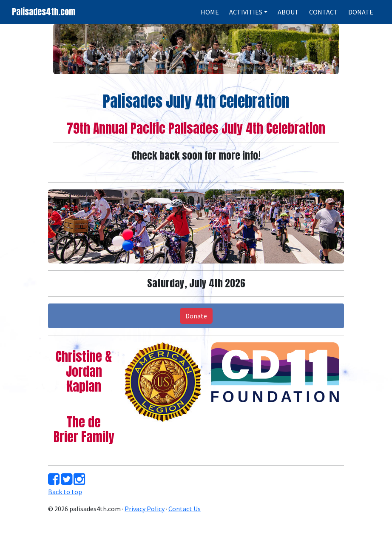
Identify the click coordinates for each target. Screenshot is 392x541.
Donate (196, 316)
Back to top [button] (65, 492)
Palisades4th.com (44, 12)
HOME (210, 12)
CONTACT (324, 12)
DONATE (361, 12)
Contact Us (185, 509)
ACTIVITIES (246, 12)
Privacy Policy (145, 509)
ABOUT (288, 12)
